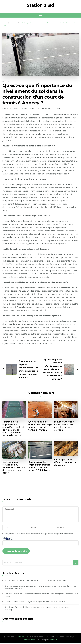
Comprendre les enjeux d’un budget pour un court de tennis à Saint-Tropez (39, 468)
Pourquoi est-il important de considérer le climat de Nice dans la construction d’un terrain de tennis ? (14, 429)
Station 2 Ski (40, 5)
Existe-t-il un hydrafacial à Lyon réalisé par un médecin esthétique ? (35, 602)
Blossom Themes (30, 640)
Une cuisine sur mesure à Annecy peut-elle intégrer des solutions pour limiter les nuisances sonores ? (42, 588)
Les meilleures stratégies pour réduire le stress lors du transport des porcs (14, 468)
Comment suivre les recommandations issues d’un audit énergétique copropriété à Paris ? (36, 596)
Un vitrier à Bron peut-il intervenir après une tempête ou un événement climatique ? (37, 609)
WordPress (53, 640)
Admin (5, 108)
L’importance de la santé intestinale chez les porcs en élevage (65, 426)
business (6, 81)
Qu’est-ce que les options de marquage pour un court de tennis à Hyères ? (39, 427)
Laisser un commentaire (51, 108)
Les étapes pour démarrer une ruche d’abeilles (66, 463)
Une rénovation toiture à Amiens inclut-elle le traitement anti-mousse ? (37, 581)
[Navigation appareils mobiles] (40, 15)
